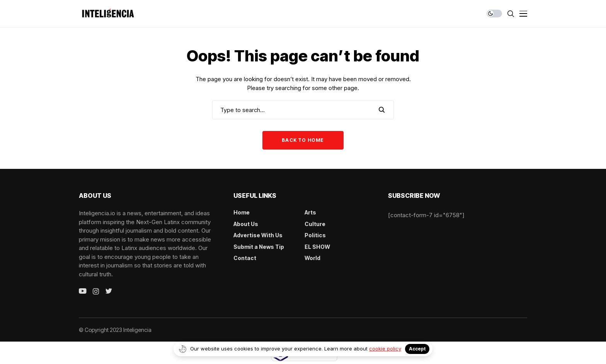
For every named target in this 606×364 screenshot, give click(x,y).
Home (242, 212)
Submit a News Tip (259, 247)
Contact (245, 258)
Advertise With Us (258, 235)
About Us (246, 224)
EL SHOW (317, 247)
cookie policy (385, 349)
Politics (315, 235)
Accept (417, 349)
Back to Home (303, 140)
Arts (310, 212)
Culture (315, 224)
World (312, 258)
